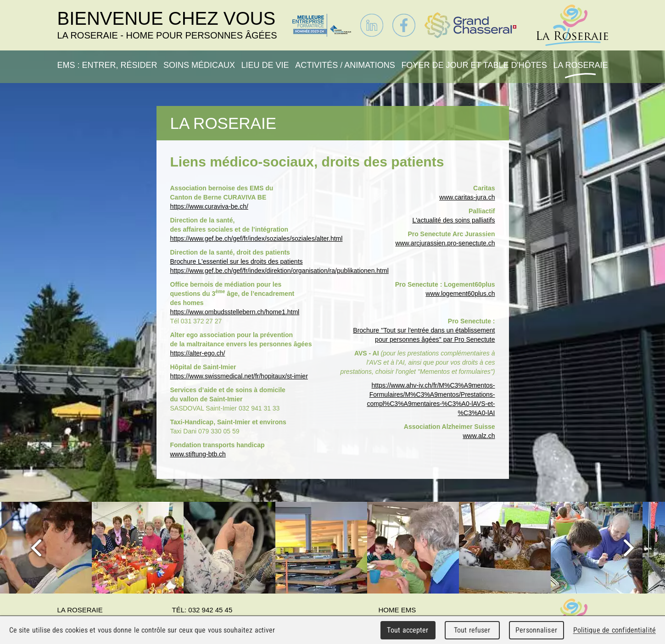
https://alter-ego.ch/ (198, 353)
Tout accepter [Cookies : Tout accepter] (408, 630)
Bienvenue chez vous (167, 25)
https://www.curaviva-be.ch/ (209, 206)
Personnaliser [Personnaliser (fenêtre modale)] (536, 630)
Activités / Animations (345, 65)
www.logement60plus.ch (461, 294)
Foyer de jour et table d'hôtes (474, 65)
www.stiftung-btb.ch (198, 454)
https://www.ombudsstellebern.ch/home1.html (235, 312)
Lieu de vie (265, 65)
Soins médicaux (199, 65)
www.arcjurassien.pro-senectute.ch (445, 243)
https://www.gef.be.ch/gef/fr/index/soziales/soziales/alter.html (257, 239)
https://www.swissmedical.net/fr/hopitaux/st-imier (239, 376)
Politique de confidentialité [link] (615, 630)
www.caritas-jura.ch (467, 197)
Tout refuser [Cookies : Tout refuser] (472, 630)
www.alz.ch (479, 436)
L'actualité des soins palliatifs (453, 220)
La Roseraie (580, 65)
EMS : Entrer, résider (107, 65)
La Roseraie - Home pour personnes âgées (572, 25)
